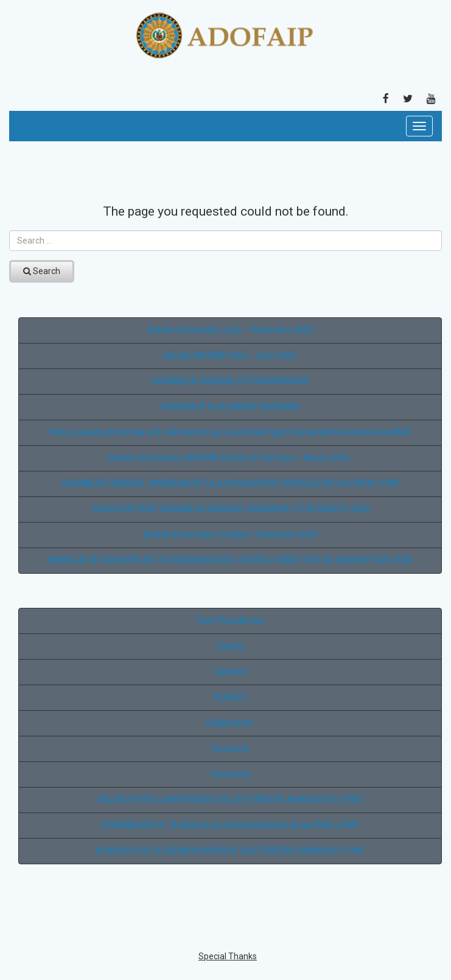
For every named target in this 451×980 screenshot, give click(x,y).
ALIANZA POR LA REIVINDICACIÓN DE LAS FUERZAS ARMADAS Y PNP (230, 851)
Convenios (230, 774)
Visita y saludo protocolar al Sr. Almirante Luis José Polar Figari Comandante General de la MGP (230, 432)
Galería (230, 646)
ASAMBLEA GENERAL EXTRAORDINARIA (230, 381)
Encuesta (230, 749)
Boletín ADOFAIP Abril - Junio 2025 (230, 356)
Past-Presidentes (230, 621)
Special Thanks (228, 956)
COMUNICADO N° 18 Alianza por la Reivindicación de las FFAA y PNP (230, 825)
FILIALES (230, 697)
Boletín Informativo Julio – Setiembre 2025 (230, 330)
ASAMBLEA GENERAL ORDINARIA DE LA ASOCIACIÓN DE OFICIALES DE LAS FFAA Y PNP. (230, 484)
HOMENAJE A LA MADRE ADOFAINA (230, 407)
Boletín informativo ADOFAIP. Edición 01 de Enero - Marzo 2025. (230, 458)
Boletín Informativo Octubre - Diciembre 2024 (230, 535)
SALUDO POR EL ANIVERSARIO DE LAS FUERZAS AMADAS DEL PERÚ (230, 800)
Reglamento (230, 723)
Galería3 (230, 672)
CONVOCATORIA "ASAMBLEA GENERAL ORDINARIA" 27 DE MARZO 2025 (230, 509)
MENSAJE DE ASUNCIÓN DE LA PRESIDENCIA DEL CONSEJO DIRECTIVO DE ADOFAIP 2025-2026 (230, 560)
